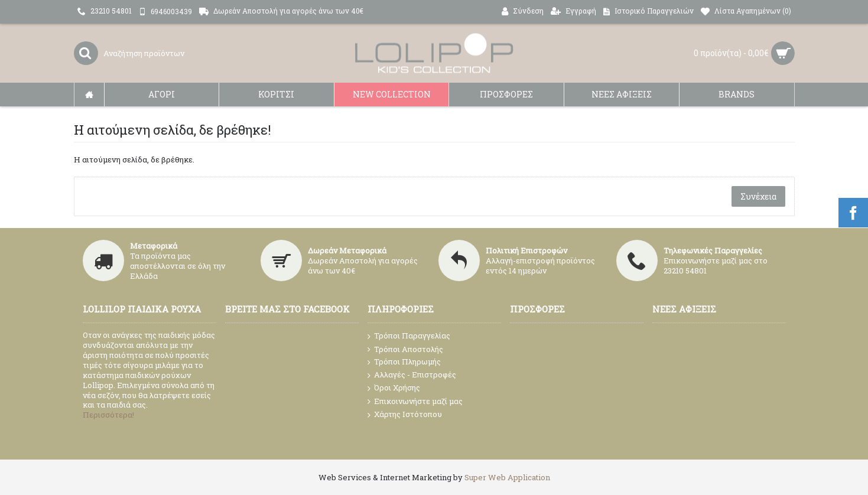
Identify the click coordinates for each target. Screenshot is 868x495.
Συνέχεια (758, 196)
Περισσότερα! (108, 415)
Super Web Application (507, 477)
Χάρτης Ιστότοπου (405, 415)
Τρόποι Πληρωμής (404, 362)
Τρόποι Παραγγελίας (409, 336)
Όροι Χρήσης (394, 388)
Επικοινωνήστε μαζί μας (415, 402)
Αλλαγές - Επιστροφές (412, 375)
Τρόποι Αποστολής (405, 349)
